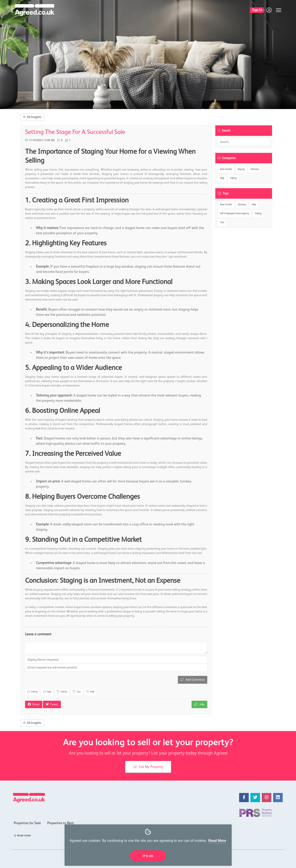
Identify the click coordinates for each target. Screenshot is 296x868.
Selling (233, 178)
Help (222, 178)
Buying (241, 169)
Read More (217, 841)
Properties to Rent (61, 823)
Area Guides (226, 169)
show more (22, 836)
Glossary (255, 169)
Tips (222, 223)
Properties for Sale (27, 823)
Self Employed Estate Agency (235, 214)
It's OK (148, 856)
